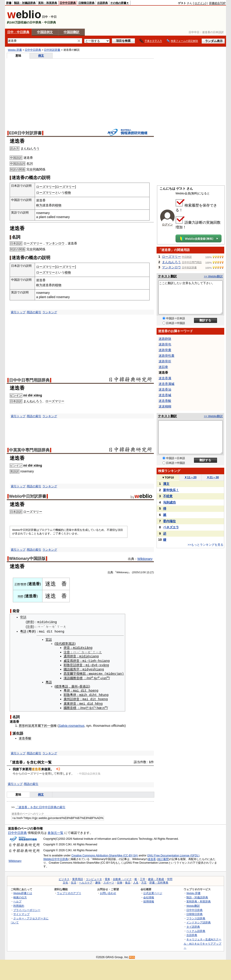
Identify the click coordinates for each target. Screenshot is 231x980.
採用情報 (149, 900)
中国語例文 (45, 32)
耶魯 (67, 665)
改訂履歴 (163, 858)
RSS (132, 956)
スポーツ (109, 881)
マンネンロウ (55, 243)
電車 (107, 878)
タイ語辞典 (193, 925)
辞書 (9, 3)
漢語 (67, 677)
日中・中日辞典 (18, 32)
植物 (68, 193)
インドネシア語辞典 (199, 921)
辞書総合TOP (217, 3)
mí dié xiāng (33, 395)
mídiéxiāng (47, 622)
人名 (136, 881)
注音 (30, 627)
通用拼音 (70, 656)
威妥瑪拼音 (72, 660)
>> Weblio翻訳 (213, 276)
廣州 (74, 686)
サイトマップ (21, 913)
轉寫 (83, 673)
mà (81, 694)
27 (151, 572)
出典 (110, 572)
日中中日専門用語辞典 (29, 380)
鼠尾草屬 (35, 724)
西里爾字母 (72, 673)
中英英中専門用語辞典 (29, 450)
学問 (170, 878)
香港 (83, 686)
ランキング (50, 312)
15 (148, 572)
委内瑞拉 (169, 521)
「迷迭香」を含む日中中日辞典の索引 (40, 806)
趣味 (98, 881)
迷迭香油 (165, 389)
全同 (33, 169)
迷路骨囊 (165, 350)
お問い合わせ (108, 892)
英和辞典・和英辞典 (199, 900)
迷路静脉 (165, 339)
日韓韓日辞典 (86, 3)
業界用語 (78, 878)
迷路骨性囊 (166, 356)
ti (95, 677)
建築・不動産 (156, 878)
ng (101, 702)
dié (86, 656)
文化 (65, 881)
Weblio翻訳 (193, 904)
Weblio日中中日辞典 (56, 858)
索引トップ (18, 312)
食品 (128, 881)
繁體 (23, 584)
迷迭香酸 (25, 737)
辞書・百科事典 (159, 881)
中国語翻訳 (72, 32)
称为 (39, 205)
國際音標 (76, 677)
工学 (143, 878)
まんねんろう (30, 148)
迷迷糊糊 (165, 406)
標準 (59, 686)
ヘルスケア (86, 881)
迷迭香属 (165, 378)
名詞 (30, 163)
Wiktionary (145, 559)
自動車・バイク (122, 878)
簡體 (20, 596)
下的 (44, 724)
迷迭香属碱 (166, 384)
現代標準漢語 (65, 644)
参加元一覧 (55, 831)
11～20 (191, 477)
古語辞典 (102, 3)
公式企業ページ (153, 892)
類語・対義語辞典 (25, 3)
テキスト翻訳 (167, 276)
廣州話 (68, 698)
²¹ (88, 706)
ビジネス (64, 878)
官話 (23, 617)
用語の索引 (34, 312)
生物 (120, 881)
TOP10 (168, 477)
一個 (50, 724)
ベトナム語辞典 (196, 930)
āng (106, 664)
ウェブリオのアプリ (69, 892)
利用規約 (19, 904)
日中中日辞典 (68, 3)
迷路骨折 (165, 361)
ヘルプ (17, 900)
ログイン (200, 3)
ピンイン (16, 395)
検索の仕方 (20, 896)
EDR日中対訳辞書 (25, 133)
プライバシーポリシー (27, 908)
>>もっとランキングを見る (206, 545)
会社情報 (149, 896)
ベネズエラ (171, 527)
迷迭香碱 (165, 395)
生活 (74, 881)
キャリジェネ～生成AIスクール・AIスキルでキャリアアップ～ (202, 942)
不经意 (168, 496)
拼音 (30, 622)
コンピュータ (94, 878)
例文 (41, 56)
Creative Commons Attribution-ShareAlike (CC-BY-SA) (105, 854)
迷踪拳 (163, 367)
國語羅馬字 (72, 669)
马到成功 (169, 502)
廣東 (67, 702)
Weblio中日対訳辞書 (28, 496)
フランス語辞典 (196, 917)
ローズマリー (46, 187)
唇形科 (23, 724)
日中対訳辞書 (52, 50)
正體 (17, 584)
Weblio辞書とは (23, 892)
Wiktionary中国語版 (27, 559)
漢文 (166, 484)
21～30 (213, 477)
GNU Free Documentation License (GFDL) (173, 854)
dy (93, 664)
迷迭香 (152, 858)
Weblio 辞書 (15, 50)
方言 (144, 881)
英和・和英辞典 (48, 3)
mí (81, 656)
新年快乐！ (171, 490)
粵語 (23, 631)
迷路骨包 (165, 344)
